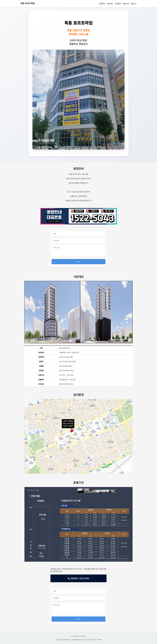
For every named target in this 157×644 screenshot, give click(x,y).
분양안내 (102, 4)
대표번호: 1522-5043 (78, 578)
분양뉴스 (134, 4)
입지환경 (118, 4)
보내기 (78, 262)
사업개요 (110, 4)
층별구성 (126, 4)
